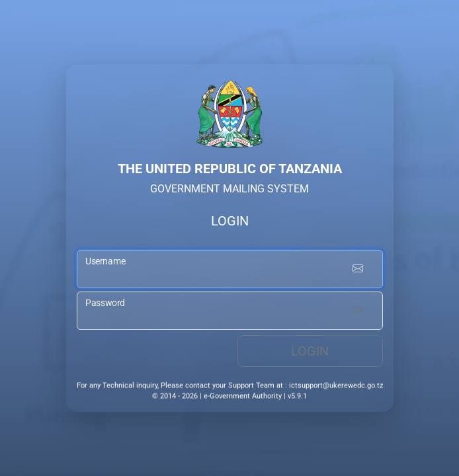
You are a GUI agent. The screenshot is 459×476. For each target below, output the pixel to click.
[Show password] (358, 312)
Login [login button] (310, 352)
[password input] (230, 312)
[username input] (230, 272)
